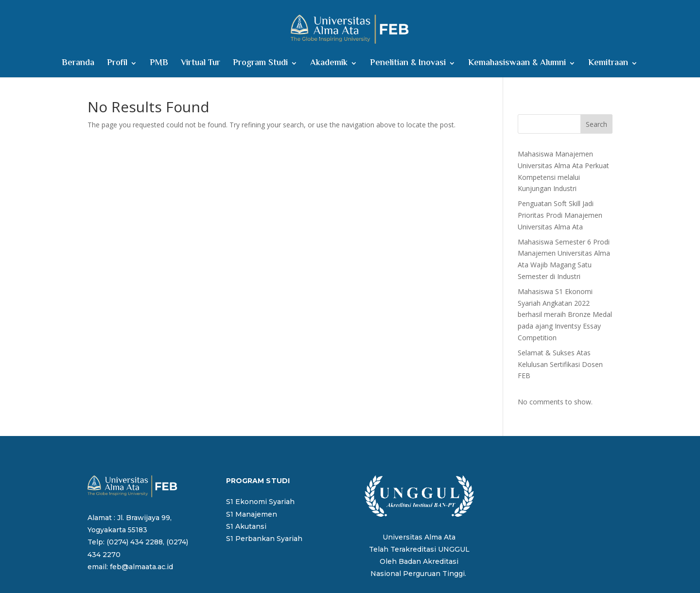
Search (596, 124)
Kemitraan (608, 65)
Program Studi (260, 65)
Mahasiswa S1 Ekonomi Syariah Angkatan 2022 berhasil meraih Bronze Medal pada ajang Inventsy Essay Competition (565, 314)
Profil (117, 65)
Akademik (329, 65)
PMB (159, 65)
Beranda (78, 65)
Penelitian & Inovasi (408, 65)
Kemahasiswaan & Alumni (517, 65)
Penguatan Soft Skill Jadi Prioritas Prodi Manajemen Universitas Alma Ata (560, 215)
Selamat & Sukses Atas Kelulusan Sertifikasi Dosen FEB (560, 364)
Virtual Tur (201, 65)
